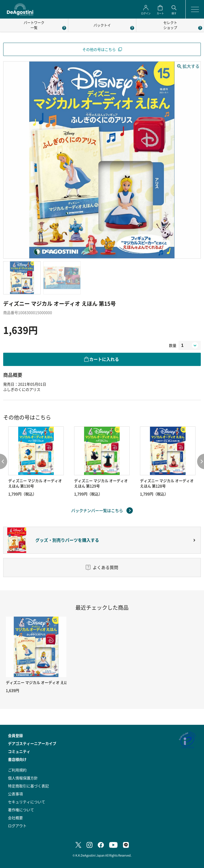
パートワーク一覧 (34, 25)
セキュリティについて (27, 802)
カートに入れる (104, 359)
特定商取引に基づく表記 (28, 786)
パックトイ (102, 25)
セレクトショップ (170, 25)
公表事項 (15, 794)
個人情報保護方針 (23, 778)
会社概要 (15, 818)
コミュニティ (19, 751)
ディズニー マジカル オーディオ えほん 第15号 (45, 682)
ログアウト (17, 826)
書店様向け (17, 759)
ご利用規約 (17, 770)
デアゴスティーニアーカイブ (32, 743)
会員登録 (15, 735)
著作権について (21, 810)
